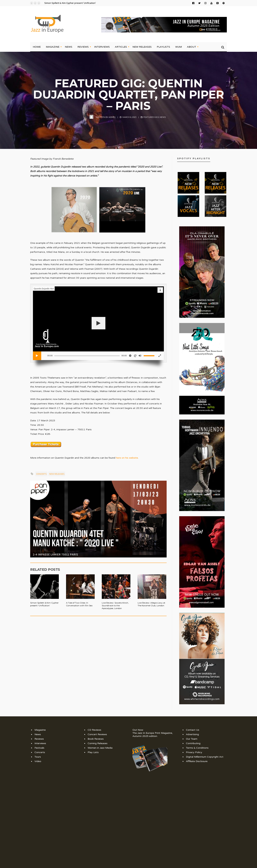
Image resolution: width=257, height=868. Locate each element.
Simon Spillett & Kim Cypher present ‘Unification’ (70, 3)
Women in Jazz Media (100, 748)
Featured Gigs (151, 117)
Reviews (83, 47)
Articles (121, 47)
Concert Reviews (97, 734)
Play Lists (93, 752)
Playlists (163, 47)
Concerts (41, 474)
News (69, 47)
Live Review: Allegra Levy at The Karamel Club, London (151, 604)
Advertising (192, 734)
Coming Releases (98, 743)
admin (112, 117)
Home (37, 47)
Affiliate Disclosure (197, 761)
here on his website (127, 458)
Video (38, 761)
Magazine (53, 47)
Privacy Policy (194, 752)
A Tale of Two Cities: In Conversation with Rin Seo (79, 604)
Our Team (192, 739)
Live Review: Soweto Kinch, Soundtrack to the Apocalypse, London (115, 605)
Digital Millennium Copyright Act (205, 757)
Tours (38, 757)
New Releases (142, 47)
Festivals (39, 748)
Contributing (193, 743)
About (192, 47)
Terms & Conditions (197, 748)
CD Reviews (94, 730)
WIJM (179, 47)
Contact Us (193, 730)
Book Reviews (96, 739)
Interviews (102, 47)
